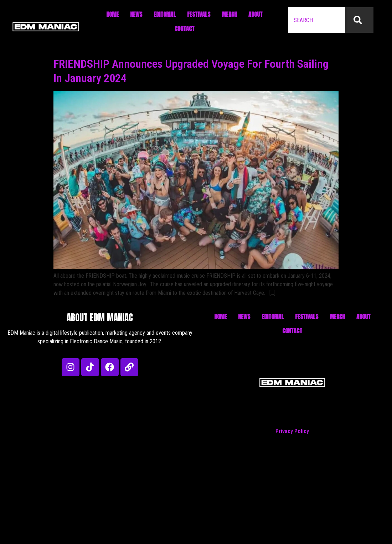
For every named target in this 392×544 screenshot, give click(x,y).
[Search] (359, 20)
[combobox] (316, 20)
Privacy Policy (292, 431)
